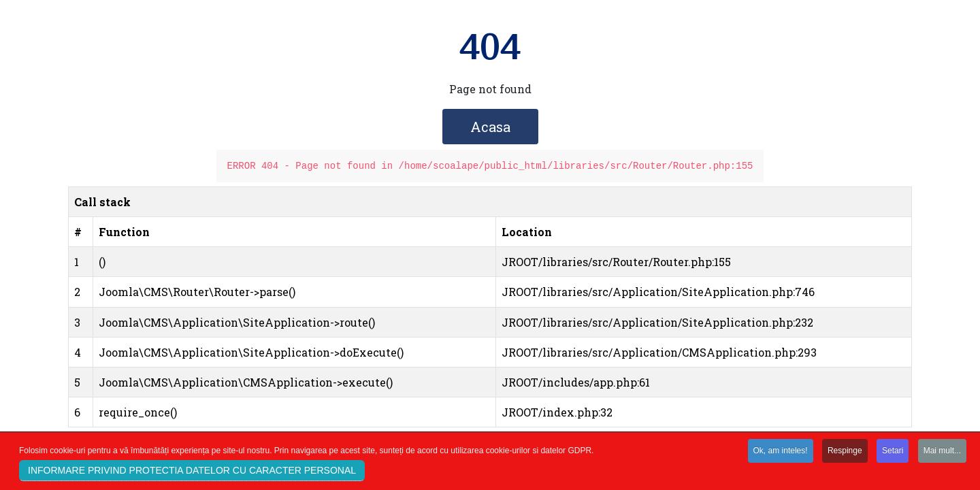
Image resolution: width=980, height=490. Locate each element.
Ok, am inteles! (781, 453)
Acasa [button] (490, 127)
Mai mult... (942, 453)
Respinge (845, 453)
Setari (893, 453)
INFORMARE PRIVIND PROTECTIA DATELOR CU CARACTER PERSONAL (192, 472)
